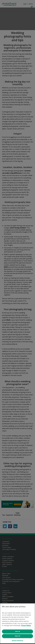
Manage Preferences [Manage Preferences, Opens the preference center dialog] (17, 640)
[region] (17, 623)
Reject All (17, 636)
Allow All (17, 631)
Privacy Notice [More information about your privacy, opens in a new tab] (26, 626)
